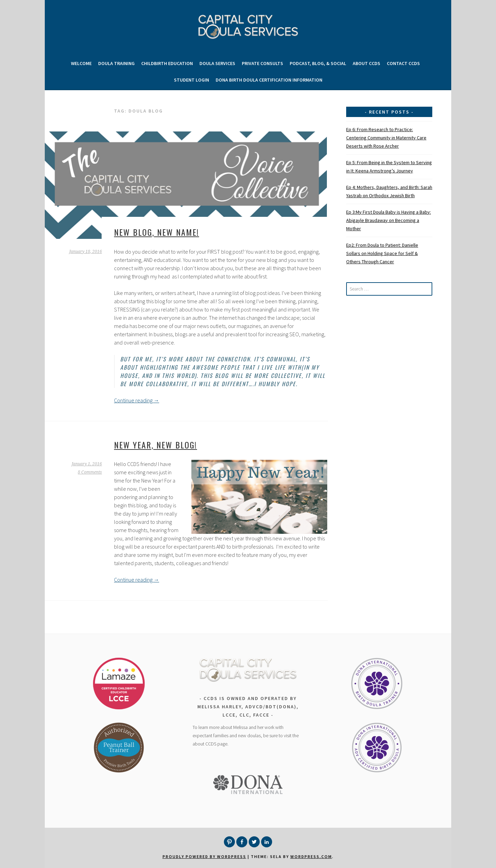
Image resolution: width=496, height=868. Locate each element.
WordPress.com (311, 856)
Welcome (81, 63)
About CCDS (366, 63)
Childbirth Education (167, 63)
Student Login (192, 80)
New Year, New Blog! (156, 445)
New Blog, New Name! (157, 232)
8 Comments (90, 472)
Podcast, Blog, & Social (318, 63)
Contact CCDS (403, 63)
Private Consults (262, 63)
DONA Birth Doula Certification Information (269, 80)
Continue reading (137, 400)
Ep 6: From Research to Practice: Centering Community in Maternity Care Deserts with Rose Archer (386, 138)
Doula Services (217, 63)
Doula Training (116, 63)
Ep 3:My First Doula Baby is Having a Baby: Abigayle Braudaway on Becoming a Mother (389, 220)
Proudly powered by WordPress (204, 856)
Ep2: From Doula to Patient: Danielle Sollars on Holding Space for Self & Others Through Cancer (382, 253)
